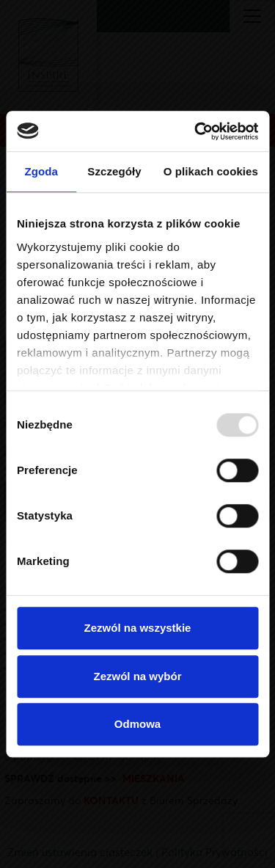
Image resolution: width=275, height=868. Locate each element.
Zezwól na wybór (137, 676)
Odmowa (137, 724)
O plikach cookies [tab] (211, 171)
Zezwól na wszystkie (138, 628)
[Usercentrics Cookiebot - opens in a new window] (196, 131)
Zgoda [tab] (41, 171)
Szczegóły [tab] (114, 171)
